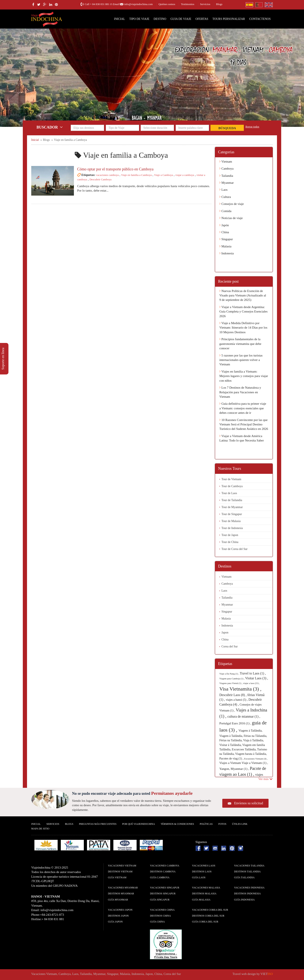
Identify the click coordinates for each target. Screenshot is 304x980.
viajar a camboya (185, 175)
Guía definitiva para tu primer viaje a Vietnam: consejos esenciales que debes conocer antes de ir (243, 408)
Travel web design (244, 974)
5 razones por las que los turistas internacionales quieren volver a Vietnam (241, 360)
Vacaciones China (162, 910)
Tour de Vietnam (231, 479)
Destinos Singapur (163, 894)
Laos (223, 190)
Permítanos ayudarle (172, 793)
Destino (160, 19)
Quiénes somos (167, 4)
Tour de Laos (229, 493)
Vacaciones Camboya (165, 866)
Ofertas (202, 19)
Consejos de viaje (232, 204)
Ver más (266, 779)
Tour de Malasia (231, 521)
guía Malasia (201, 900)
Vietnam (226, 162)
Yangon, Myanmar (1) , (235, 769)
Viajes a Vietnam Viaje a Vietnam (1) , (244, 763)
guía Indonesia (244, 900)
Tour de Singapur (232, 514)
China (224, 232)
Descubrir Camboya (100, 179)
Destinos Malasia (204, 894)
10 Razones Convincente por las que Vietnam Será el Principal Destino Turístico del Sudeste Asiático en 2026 (244, 424)
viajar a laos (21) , (251, 683)
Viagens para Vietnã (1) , (231, 683)
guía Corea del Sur (205, 922)
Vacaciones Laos (204, 866)
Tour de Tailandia (232, 500)
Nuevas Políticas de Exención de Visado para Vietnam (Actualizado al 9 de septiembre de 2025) (243, 295)
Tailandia (226, 176)
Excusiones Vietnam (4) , (256, 759)
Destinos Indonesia (247, 894)
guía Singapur (160, 900)
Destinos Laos (202, 872)
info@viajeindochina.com (138, 4)
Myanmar (227, 183)
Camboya (226, 169)
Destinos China (160, 916)
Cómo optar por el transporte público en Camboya (115, 169)
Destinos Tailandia (247, 872)
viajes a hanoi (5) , (237, 700)
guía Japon (115, 922)
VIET (267, 974)
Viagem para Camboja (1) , (232, 678)
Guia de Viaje (181, 19)
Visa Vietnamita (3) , (240, 689)
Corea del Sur (230, 646)
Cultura (225, 197)
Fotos (222, 824)
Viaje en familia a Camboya (136, 175)
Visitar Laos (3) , (256, 678)
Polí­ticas (206, 824)
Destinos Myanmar (121, 894)
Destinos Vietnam (120, 872)
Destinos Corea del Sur (208, 916)
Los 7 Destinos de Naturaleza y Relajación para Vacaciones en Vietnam (240, 392)
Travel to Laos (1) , (253, 673)
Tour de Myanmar (232, 507)
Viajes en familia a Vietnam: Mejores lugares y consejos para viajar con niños (244, 376)
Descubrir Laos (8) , (233, 695)
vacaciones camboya (107, 175)
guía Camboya (160, 877)
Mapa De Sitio (40, 829)
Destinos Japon (118, 916)
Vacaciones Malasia (206, 888)
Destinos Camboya (163, 872)
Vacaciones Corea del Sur (210, 910)
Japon (225, 633)
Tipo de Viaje (139, 19)
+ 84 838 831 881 (100, 4)
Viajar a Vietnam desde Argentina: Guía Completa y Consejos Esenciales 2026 (243, 312)
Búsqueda (227, 128)
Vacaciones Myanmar (123, 888)
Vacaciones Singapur (165, 888)
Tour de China (230, 542)
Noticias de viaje (231, 218)
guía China (157, 922)
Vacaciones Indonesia (249, 888)
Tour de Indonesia (232, 528)
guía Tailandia (244, 877)
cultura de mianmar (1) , (244, 716)
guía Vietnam (117, 877)
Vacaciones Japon (120, 910)
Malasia (225, 246)
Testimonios (188, 4)
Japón (224, 225)
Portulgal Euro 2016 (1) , (236, 723)
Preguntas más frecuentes (98, 824)
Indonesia (227, 253)
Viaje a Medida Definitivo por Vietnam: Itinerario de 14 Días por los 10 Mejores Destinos (243, 328)
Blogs (219, 4)
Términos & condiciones (177, 824)
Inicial (119, 19)
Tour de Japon (230, 535)
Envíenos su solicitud (249, 803)
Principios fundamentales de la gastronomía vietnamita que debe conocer (240, 344)
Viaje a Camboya (164, 175)
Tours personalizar (229, 19)
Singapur (226, 239)
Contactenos (260, 19)
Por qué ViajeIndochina (139, 824)
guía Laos (199, 877)
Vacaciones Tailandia (249, 866)
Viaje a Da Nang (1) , (230, 674)
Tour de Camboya (232, 486)
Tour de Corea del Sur (234, 549)
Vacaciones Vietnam (122, 866)
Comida (225, 211)
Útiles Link (240, 824)
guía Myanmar (118, 900)
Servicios (205, 4)
